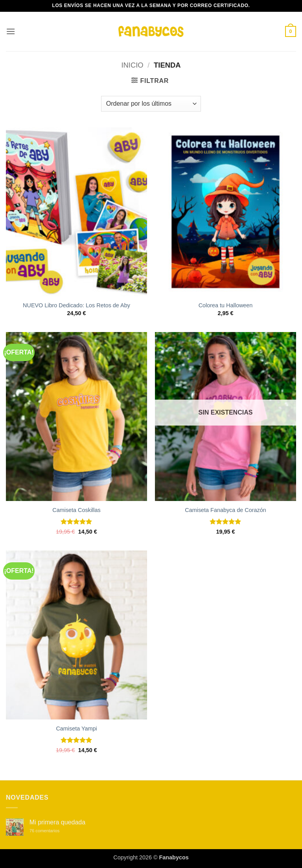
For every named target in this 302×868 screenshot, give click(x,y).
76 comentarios (53, 831)
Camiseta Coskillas (76, 510)
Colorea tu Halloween (226, 305)
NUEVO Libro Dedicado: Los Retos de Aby (76, 305)
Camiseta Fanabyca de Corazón (225, 510)
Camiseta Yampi (76, 729)
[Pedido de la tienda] (151, 104)
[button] (11, 31)
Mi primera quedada (57, 822)
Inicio (132, 65)
